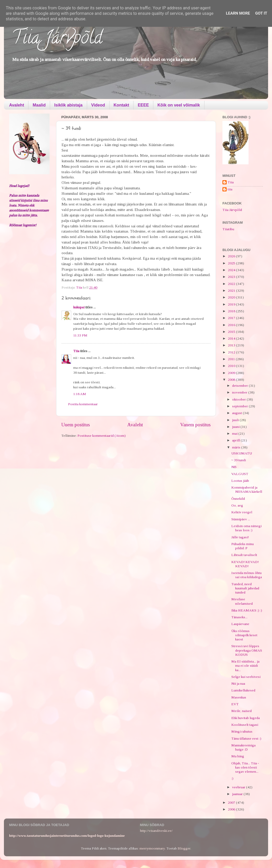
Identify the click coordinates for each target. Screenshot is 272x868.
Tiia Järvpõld (57, 39)
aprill (236, 440)
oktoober (239, 399)
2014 (232, 338)
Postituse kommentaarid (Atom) (102, 436)
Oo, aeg (237, 505)
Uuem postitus (76, 425)
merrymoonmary (152, 848)
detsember (240, 386)
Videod (98, 105)
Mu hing (238, 756)
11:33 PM (80, 335)
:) (232, 778)
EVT (235, 704)
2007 (232, 803)
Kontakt (122, 105)
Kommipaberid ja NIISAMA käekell (247, 489)
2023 (232, 277)
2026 (232, 256)
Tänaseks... (239, 617)
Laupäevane (240, 624)
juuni (236, 427)
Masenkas (239, 697)
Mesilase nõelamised (242, 601)
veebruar (239, 787)
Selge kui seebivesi (246, 677)
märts (237, 447)
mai (235, 433)
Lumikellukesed (243, 690)
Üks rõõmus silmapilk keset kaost (244, 635)
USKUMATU (242, 453)
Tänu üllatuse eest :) (246, 738)
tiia (230, 189)
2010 (232, 366)
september (240, 406)
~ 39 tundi (239, 460)
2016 (232, 325)
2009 (232, 373)
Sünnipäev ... (241, 519)
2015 (232, 332)
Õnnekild (238, 499)
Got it (261, 13)
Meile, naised (241, 711)
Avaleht (17, 105)
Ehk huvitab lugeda (246, 718)
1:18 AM (80, 394)
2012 (232, 352)
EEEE (143, 105)
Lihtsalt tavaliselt (244, 555)
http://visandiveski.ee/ (156, 831)
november (240, 392)
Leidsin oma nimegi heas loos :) (246, 528)
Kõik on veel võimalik (179, 105)
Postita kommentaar (83, 404)
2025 (232, 263)
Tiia (76, 351)
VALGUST (240, 474)
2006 (232, 809)
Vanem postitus (195, 425)
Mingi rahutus (242, 731)
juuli (236, 420)
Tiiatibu (228, 229)
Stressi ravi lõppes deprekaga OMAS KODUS (247, 650)
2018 (232, 311)
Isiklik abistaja (68, 105)
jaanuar (238, 794)
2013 (232, 345)
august (237, 413)
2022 (232, 284)
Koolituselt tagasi (245, 725)
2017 (232, 318)
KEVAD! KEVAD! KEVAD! (245, 564)
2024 (232, 270)
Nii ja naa (238, 683)
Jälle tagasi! (240, 537)
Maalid (39, 105)
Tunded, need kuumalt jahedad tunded (245, 588)
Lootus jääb (240, 481)
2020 (232, 297)
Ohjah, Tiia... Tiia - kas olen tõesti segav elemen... (245, 767)
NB (234, 467)
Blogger (184, 848)
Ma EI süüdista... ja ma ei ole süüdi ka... (245, 666)
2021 (232, 291)
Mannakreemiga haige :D (243, 747)
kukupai (79, 307)
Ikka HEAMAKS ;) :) (247, 610)
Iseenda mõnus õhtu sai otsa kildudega (247, 575)
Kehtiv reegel (242, 512)
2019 (232, 304)
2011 (232, 359)
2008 (232, 380)
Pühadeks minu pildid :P (243, 546)
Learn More (238, 13)
